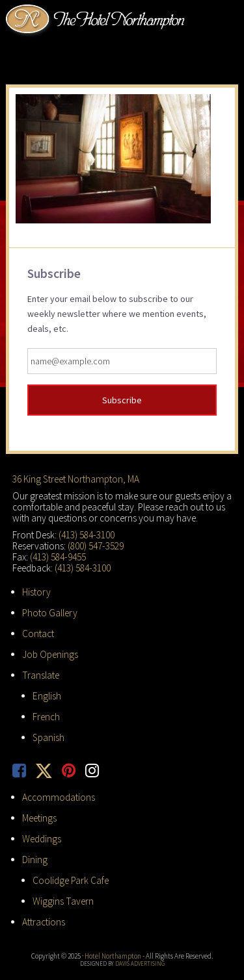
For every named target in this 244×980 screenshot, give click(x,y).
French (46, 717)
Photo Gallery (50, 613)
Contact (38, 634)
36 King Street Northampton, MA (76, 479)
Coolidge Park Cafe (71, 880)
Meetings (39, 818)
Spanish (48, 737)
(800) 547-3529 (96, 546)
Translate (41, 675)
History (36, 592)
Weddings (42, 839)
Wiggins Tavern (63, 901)
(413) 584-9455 (58, 557)
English (47, 696)
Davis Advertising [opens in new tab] (140, 963)
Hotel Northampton (97, 20)
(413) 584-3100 (87, 535)
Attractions (44, 922)
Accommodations (59, 797)
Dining (35, 860)
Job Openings (50, 654)
